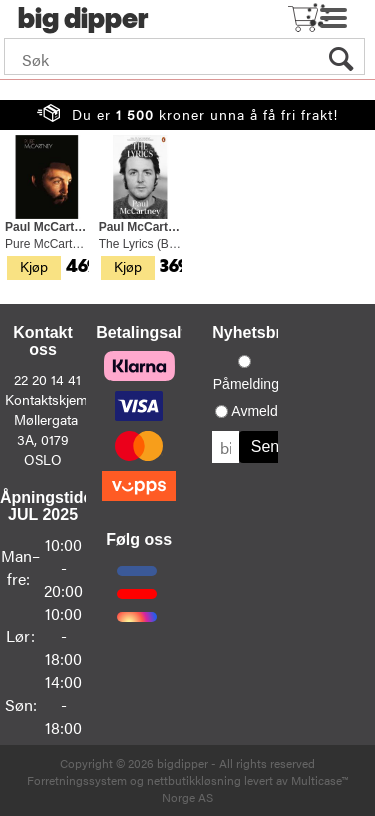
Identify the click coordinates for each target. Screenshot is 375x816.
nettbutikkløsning (194, 780)
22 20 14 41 (47, 379)
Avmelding (263, 411)
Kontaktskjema (50, 399)
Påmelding (246, 384)
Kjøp (34, 266)
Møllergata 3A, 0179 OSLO (46, 439)
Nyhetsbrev (255, 332)
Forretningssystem (77, 780)
